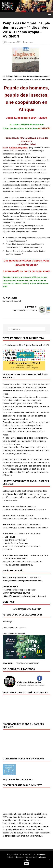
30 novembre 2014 (13, 42)
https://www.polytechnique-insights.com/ (24, 596)
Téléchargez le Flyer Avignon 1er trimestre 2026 (27, 345)
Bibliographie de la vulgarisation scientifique (23, 581)
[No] (49, 859)
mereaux (29, 42)
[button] (49, 15)
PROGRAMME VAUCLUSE (14, 628)
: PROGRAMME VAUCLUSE (21, 663)
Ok (26, 864)
